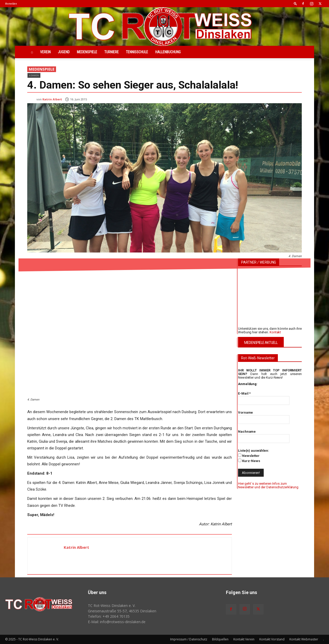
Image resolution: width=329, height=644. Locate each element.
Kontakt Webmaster (304, 639)
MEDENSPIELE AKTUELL (261, 343)
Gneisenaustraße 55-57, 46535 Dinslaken (122, 611)
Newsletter (249, 456)
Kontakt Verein (244, 639)
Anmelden (11, 4)
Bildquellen (220, 639)
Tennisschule (137, 52)
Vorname (245, 412)
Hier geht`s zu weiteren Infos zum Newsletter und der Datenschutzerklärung (268, 485)
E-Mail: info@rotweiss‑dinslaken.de (117, 622)
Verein (45, 52)
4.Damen (34, 75)
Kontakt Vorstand (272, 639)
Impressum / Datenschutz (189, 639)
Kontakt (275, 332)
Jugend (64, 52)
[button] (295, 3)
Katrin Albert (52, 99)
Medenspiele (87, 52)
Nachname (247, 432)
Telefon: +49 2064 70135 (109, 616)
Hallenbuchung (168, 52)
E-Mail (244, 393)
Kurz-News (249, 461)
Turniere (112, 52)
